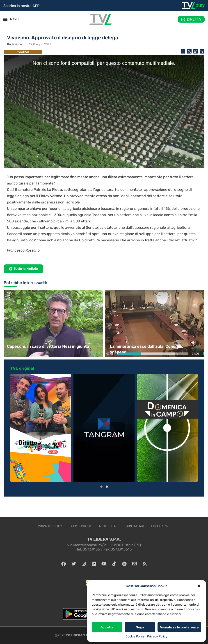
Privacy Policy (157, 636)
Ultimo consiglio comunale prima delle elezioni (53, 346)
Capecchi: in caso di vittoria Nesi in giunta (151, 346)
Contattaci (135, 526)
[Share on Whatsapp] (196, 51)
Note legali (109, 526)
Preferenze (161, 526)
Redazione (15, 44)
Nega (140, 627)
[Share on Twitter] (189, 51)
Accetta (107, 627)
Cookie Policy (135, 636)
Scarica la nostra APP (21, 6)
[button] (199, 586)
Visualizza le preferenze (179, 627)
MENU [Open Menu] (12, 19)
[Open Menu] (5, 19)
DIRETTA (194, 19)
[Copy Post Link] (202, 51)
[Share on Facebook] (183, 51)
